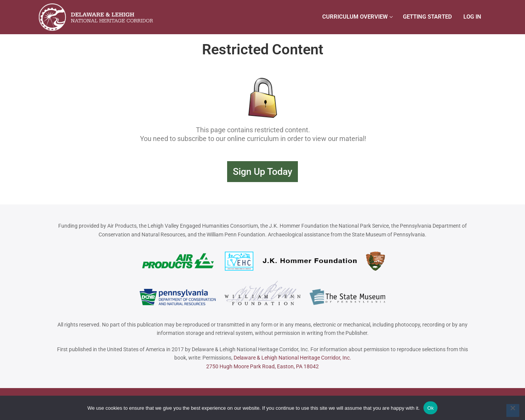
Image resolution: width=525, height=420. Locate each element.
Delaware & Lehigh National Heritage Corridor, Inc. (292, 358)
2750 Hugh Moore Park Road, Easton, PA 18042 (262, 366)
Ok (430, 408)
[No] (513, 410)
